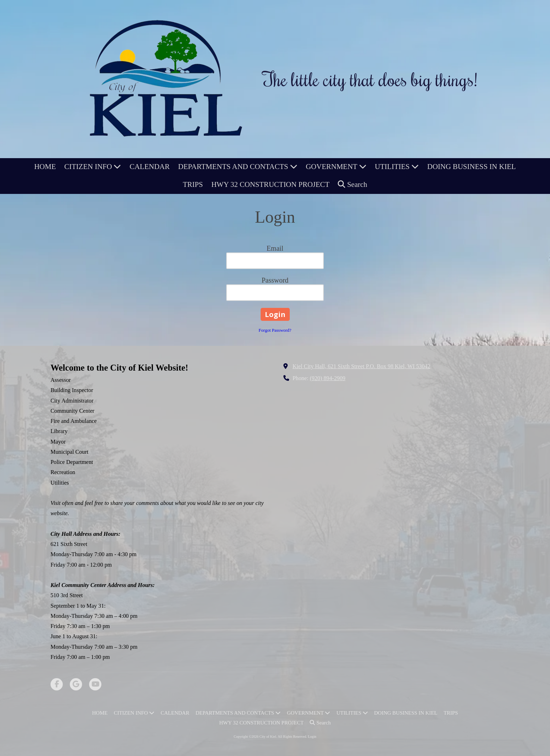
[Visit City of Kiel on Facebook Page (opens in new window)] (57, 684)
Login (312, 737)
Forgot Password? (275, 330)
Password (275, 280)
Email (275, 248)
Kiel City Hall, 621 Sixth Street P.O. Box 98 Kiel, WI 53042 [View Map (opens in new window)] (361, 366)
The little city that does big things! (370, 79)
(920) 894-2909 (328, 378)
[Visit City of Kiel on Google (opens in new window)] (76, 684)
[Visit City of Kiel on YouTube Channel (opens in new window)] (95, 684)
